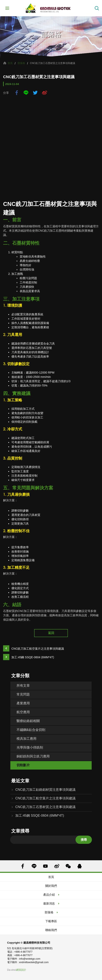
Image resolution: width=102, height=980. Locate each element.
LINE (26, 93)
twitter (35, 93)
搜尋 (84, 840)
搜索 (97, 8)
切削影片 (23, 765)
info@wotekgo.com (30, 959)
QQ (80, 866)
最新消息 (49, 903)
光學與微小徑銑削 (30, 747)
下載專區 (51, 921)
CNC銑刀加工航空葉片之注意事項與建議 (38, 649)
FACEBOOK (23, 866)
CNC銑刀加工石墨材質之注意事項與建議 (45, 807)
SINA (57, 866)
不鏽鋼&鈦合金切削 (31, 730)
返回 (51, 633)
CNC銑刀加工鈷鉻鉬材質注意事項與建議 (45, 790)
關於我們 (51, 886)
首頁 (10, 63)
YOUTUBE (45, 866)
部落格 (21, 63)
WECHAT (68, 866)
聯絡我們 (51, 930)
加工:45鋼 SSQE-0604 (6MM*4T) (33, 657)
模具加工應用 (26, 739)
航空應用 (23, 712)
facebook (17, 93)
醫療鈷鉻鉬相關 (28, 721)
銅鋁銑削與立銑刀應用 (33, 756)
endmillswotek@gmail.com (34, 962)
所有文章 (23, 686)
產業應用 (23, 703)
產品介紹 (49, 895)
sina (45, 93)
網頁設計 (21, 970)
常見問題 (23, 694)
